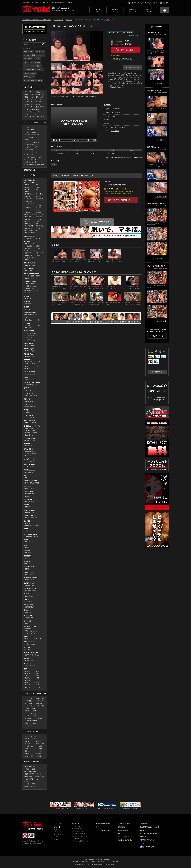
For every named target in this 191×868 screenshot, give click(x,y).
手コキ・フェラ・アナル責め (34, 102)
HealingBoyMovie (30, 312)
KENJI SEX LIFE (30, 421)
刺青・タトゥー (30, 786)
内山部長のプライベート (32, 383)
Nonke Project (29, 349)
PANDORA (29, 194)
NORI (38, 683)
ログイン (166, 3)
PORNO (28, 328)
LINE (37, 192)
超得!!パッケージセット (32, 653)
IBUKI (38, 680)
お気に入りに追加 (134, 67)
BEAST (28, 185)
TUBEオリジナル (29, 77)
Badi (26, 475)
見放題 (56, 839)
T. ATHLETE (29, 226)
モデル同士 (29, 701)
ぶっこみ (28, 251)
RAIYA (27, 678)
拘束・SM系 (29, 94)
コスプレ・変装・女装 (32, 109)
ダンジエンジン (29, 664)
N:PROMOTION (29, 438)
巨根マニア (29, 366)
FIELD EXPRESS (30, 516)
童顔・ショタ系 (30, 150)
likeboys (27, 551)
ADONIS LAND (30, 284)
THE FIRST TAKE (31, 364)
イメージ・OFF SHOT (32, 112)
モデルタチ (40, 701)
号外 (37, 224)
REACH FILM (29, 354)
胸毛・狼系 (29, 776)
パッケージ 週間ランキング (80, 834)
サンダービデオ (30, 633)
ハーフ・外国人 (30, 154)
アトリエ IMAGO (31, 333)
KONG (26, 540)
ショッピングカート (124, 824)
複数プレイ (40, 92)
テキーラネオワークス (31, 627)
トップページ (98, 10)
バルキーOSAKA (31, 454)
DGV (26, 669)
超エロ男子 (29, 253)
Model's (38, 212)
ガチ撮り (39, 205)
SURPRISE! (29, 212)
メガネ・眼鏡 (29, 756)
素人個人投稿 (29, 605)
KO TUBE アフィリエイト (148, 840)
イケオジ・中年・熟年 (32, 152)
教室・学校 (29, 703)
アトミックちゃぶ (31, 631)
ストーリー (29, 99)
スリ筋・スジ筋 (30, 130)
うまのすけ (29, 246)
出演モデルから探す (30, 170)
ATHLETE (39, 362)
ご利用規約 (143, 824)
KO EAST (27, 242)
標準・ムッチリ (30, 140)
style (37, 523)
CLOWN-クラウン (30, 588)
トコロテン (41, 55)
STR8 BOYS (28, 360)
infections (39, 217)
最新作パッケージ (60, 834)
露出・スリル (40, 97)
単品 (56, 829)
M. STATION (29, 231)
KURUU (28, 192)
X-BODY (28, 199)
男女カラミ (29, 107)
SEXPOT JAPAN (31, 430)
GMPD (26, 62)
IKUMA (38, 687)
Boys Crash (29, 255)
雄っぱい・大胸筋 (29, 55)
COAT (38, 276)
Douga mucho (29, 499)
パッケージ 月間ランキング (80, 836)
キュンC (38, 238)
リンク (142, 843)
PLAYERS (28, 561)
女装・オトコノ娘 (31, 162)
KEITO (38, 685)
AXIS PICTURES (30, 465)
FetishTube (28, 594)
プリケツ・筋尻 (35, 62)
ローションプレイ (31, 713)
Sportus (28, 219)
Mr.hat (26, 637)
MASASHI (29, 671)
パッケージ (58, 832)
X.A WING (29, 293)
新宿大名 (27, 610)
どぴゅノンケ (30, 203)
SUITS (27, 196)
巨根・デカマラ (29, 51)
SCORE (28, 224)
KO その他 (29, 228)
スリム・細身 (29, 127)
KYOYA (28, 674)
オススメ (57, 837)
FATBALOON (30, 512)
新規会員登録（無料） (151, 3)
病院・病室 (40, 703)
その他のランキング (157, 336)
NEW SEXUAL (30, 580)
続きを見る (160, 84)
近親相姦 (39, 718)
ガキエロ (28, 208)
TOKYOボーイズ (31, 258)
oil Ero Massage (31, 369)
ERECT (27, 505)
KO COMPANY (29, 183)
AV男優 (38, 756)
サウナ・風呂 (29, 706)
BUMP (38, 185)
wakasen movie (29, 372)
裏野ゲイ (27, 388)
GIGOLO (28, 222)
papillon (28, 496)
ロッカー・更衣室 (31, 716)
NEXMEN (27, 444)
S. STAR (38, 196)
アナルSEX (29, 92)
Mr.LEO (38, 639)
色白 (38, 779)
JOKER (38, 190)
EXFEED (39, 278)
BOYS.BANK (29, 268)
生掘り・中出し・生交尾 (33, 104)
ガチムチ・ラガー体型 (32, 135)
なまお (26, 410)
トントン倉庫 (29, 415)
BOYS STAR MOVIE (31, 481)
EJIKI (27, 547)
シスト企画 (28, 621)
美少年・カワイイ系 (31, 147)
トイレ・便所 (40, 706)
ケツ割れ (39, 754)
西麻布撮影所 (29, 449)
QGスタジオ (28, 658)
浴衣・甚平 (40, 741)
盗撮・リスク (29, 97)
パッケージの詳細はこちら (122, 200)
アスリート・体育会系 (32, 142)
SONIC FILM (40, 226)
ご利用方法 (122, 827)
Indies (38, 222)
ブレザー (39, 749)
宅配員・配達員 (30, 739)
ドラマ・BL (29, 726)
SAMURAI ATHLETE (32, 428)
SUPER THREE (29, 583)
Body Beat (29, 320)
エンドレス (39, 253)
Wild (37, 526)
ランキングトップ (78, 826)
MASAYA (28, 685)
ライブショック (30, 340)
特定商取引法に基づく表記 (149, 834)
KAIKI (27, 683)
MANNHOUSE (29, 331)
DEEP (27, 187)
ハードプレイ (40, 94)
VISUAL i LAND (30, 288)
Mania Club (29, 215)
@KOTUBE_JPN (149, 847)
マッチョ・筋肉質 (31, 132)
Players (28, 564)
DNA (26, 545)
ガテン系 (40, 70)
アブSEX (39, 251)
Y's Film (27, 647)
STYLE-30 (28, 599)
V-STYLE (39, 248)
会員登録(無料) (90, 97)
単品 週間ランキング (78, 829)
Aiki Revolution (29, 470)
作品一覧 (69, 20)
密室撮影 (28, 718)
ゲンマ (28, 531)
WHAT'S (28, 526)
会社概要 (143, 830)
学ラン (27, 749)
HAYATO (28, 687)
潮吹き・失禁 (40, 51)
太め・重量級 (29, 137)
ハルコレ (27, 377)
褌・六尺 (28, 754)
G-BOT (26, 307)
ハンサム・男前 (30, 784)
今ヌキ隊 (28, 238)
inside (38, 320)
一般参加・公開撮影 (30, 73)
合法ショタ (29, 201)
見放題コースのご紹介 (125, 840)
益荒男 (38, 246)
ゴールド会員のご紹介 (103, 830)
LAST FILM (29, 472)
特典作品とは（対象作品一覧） (123, 59)
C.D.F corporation (30, 282)
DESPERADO (29, 492)
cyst (27, 623)
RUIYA (28, 680)
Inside (26, 318)
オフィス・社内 (30, 708)
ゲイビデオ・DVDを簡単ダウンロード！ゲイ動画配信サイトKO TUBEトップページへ (33, 824)
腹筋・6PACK (28, 59)
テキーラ (28, 629)
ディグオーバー (29, 404)
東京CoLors (28, 616)
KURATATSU (30, 278)
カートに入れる (127, 50)
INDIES (28, 190)
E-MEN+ (27, 296)
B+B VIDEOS (29, 486)
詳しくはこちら (157, 372)
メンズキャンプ (29, 459)
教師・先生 (29, 744)
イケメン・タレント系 (32, 145)
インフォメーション (124, 837)
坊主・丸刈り (40, 776)
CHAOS (28, 248)
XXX (27, 205)
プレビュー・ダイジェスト (33, 114)
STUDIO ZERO (29, 236)
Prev (53, 46)
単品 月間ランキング (78, 831)
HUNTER (28, 217)
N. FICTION (40, 215)
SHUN (38, 676)
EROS (38, 187)
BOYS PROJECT (31, 244)
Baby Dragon (30, 435)
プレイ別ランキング (78, 839)
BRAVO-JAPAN (29, 263)
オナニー (39, 99)
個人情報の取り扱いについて (149, 827)
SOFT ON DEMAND (31, 578)
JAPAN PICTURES (30, 534)
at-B (37, 291)
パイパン (38, 59)
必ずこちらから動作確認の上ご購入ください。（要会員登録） (124, 158)
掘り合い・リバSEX (31, 723)
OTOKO (38, 228)
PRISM (28, 569)
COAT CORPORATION (32, 274)
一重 (27, 781)
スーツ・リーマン (29, 66)
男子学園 (39, 208)
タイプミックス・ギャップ (33, 157)
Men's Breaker (29, 343)
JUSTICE (27, 323)
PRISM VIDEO (29, 567)
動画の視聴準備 (123, 830)
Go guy (28, 210)
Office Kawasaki (30, 642)
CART (164, 10)
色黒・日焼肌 (29, 779)
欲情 (37, 366)
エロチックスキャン (32, 335)
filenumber (29, 456)
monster (38, 255)
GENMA (27, 529)
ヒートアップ (30, 338)
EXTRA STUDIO (30, 510)
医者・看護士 (40, 744)
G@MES (27, 521)
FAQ (119, 834)
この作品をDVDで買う (99, 222)
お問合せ (143, 837)
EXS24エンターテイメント (33, 426)
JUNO (38, 210)
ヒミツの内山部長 (31, 385)
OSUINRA (27, 556)
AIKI (27, 676)
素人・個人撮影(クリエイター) (33, 81)
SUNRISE (29, 260)
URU (37, 674)
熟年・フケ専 (40, 107)
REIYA (38, 671)
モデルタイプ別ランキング (80, 841)
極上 (37, 231)
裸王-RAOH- (40, 199)
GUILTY (38, 325)
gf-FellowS (29, 291)
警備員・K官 (29, 746)
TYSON (38, 219)
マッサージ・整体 (29, 70)
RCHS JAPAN (29, 572)
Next (101, 46)
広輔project (28, 399)
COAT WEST (30, 276)
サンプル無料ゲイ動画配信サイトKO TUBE (37, 20)
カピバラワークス (30, 393)
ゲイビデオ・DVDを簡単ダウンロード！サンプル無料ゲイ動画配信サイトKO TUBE (48, 3)
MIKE (37, 678)
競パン (39, 66)
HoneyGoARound (31, 433)
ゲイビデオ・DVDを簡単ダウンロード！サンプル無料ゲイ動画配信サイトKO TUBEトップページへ (36, 8)
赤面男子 (27, 302)
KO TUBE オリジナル (31, 180)
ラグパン (39, 751)
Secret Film (39, 194)
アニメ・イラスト (31, 159)
